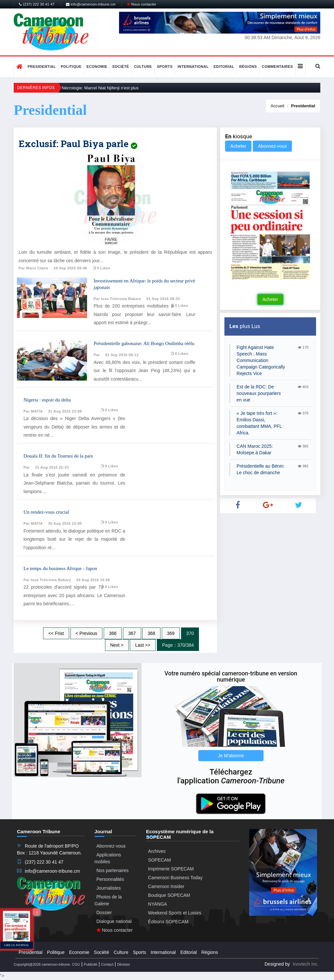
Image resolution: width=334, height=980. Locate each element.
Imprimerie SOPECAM (171, 869)
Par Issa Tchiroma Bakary (117, 299)
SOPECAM (159, 860)
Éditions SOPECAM (168, 922)
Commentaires (277, 67)
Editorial (224, 67)
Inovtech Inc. (306, 964)
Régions (248, 67)
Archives (157, 851)
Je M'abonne (231, 756)
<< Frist (56, 633)
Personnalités (110, 879)
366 (113, 633)
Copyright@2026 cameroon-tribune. (42, 964)
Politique (71, 67)
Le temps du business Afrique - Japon (60, 568)
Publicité (91, 964)
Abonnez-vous (272, 146)
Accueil (278, 106)
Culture (143, 67)
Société (121, 67)
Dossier (104, 912)
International (193, 67)
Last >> (143, 645)
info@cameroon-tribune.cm (91, 4)
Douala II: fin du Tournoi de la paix (58, 456)
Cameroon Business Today (175, 878)
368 (151, 633)
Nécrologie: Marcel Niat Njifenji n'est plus (100, 88)
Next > (117, 645)
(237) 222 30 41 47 (37, 4)
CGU (76, 964)
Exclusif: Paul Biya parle (78, 144)
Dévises (123, 964)
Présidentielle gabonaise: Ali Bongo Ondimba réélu (144, 343)
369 (171, 633)
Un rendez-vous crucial (46, 512)
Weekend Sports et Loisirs (175, 913)
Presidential (42, 67)
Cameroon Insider (166, 886)
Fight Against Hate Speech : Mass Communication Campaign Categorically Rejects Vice (261, 360)
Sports (165, 67)
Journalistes (109, 888)
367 (132, 633)
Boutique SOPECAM (169, 895)
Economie (97, 67)
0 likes (101, 268)
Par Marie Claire (33, 268)
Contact (107, 964)
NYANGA (158, 904)
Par (97, 355)
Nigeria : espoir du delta (47, 400)
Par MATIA (33, 411)
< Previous (87, 633)
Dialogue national (114, 921)
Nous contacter (142, 4)
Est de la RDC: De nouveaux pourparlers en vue (258, 393)
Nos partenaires (113, 870)
